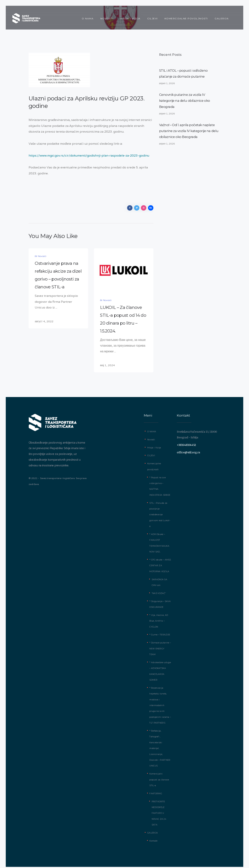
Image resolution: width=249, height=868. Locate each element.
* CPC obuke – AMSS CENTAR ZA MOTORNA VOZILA (160, 567)
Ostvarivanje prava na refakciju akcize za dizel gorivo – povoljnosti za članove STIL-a (58, 276)
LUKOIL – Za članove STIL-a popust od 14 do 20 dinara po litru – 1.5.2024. (123, 320)
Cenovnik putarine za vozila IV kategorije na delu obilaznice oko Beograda (185, 101)
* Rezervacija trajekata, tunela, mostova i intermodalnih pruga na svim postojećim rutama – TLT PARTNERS (160, 701)
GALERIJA (152, 828)
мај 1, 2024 (107, 367)
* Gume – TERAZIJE (160, 636)
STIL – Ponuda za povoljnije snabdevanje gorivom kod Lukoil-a (160, 516)
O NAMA (152, 433)
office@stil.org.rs (188, 454)
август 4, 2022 (44, 322)
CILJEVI (151, 457)
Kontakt (153, 836)
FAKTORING (156, 789)
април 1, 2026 (167, 83)
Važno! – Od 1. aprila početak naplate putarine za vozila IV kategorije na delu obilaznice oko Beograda (189, 131)
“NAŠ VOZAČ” (159, 594)
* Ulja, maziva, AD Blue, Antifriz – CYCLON (159, 622)
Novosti (42, 257)
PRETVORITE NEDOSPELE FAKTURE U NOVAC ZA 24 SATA (159, 809)
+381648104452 (187, 446)
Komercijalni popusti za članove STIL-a (159, 775)
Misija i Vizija (154, 449)
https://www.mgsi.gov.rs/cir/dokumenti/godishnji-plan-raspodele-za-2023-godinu (89, 155)
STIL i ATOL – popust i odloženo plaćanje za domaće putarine (184, 74)
